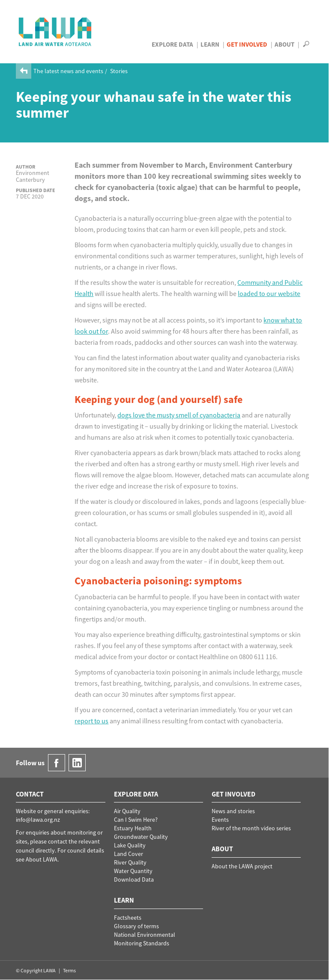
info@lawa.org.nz (38, 820)
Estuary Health (133, 828)
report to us (91, 721)
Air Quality (127, 811)
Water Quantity (133, 871)
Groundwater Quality (141, 837)
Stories (119, 71)
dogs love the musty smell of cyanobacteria (179, 415)
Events (220, 820)
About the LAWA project (242, 866)
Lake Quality (130, 845)
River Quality (130, 862)
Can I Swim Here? (136, 820)
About (284, 44)
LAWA (55, 32)
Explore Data (172, 44)
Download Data (134, 879)
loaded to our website (269, 293)
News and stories (233, 811)
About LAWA (42, 859)
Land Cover (129, 854)
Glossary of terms (136, 926)
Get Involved (247, 44)
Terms (69, 970)
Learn (210, 44)
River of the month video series (251, 828)
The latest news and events (68, 71)
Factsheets (128, 918)
